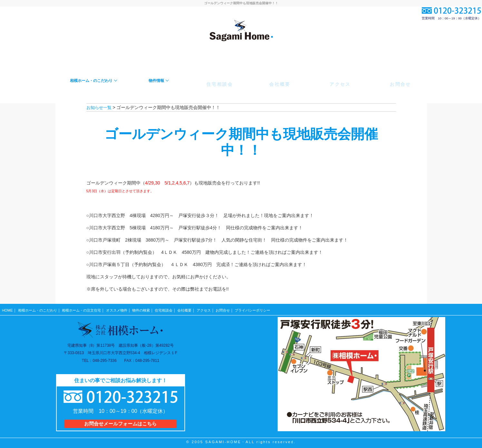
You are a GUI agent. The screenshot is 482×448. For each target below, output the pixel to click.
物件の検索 (151, 309)
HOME (7, 309)
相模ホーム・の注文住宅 (87, 309)
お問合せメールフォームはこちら (120, 421)
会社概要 (198, 309)
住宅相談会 (175, 309)
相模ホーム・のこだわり (39, 309)
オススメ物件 (125, 309)
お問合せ (238, 309)
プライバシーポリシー (271, 309)
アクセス (218, 309)
